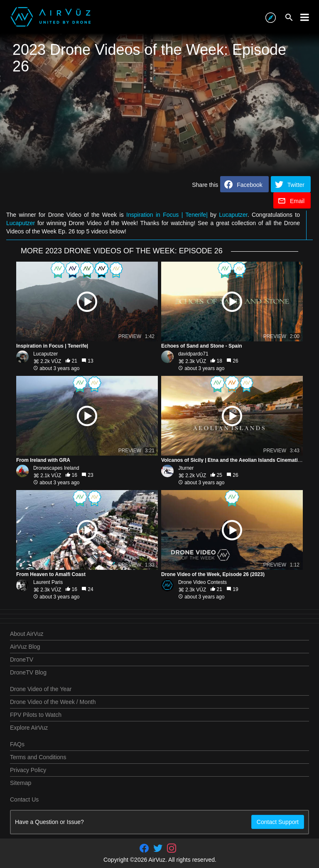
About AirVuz (27, 634)
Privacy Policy (28, 770)
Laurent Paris (48, 582)
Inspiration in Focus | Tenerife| (167, 215)
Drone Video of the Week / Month (53, 702)
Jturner (186, 468)
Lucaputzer (233, 215)
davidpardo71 (193, 354)
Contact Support (278, 822)
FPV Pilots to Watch (36, 715)
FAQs (17, 744)
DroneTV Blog (28, 672)
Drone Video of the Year (41, 689)
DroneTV (22, 660)
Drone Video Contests (202, 582)
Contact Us (24, 799)
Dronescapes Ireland (56, 468)
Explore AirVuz (29, 728)
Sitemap (21, 783)
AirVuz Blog (25, 647)
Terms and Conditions (38, 757)
